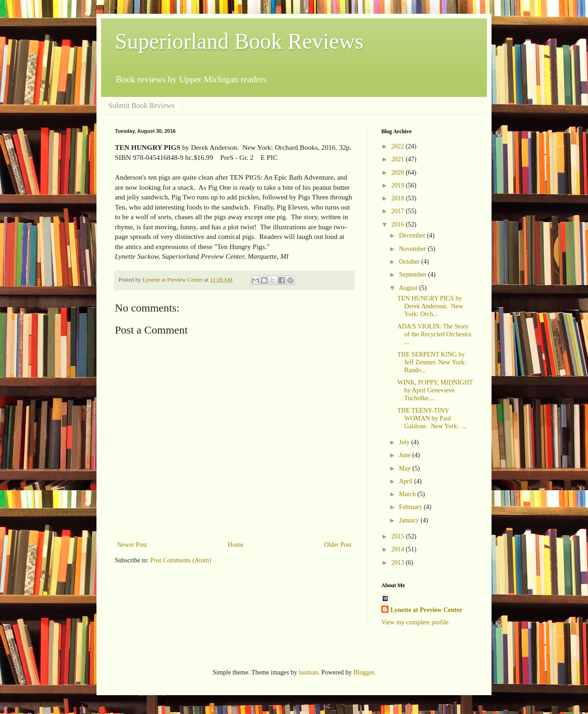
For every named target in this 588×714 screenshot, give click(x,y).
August (409, 288)
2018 (399, 198)
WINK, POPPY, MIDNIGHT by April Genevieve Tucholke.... (435, 390)
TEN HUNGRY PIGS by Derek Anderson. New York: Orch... (430, 306)
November (413, 249)
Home (236, 545)
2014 (399, 549)
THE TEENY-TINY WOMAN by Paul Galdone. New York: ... (432, 418)
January (410, 520)
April (406, 481)
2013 (399, 563)
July (405, 442)
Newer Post (132, 545)
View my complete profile (415, 622)
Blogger (363, 672)
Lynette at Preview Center (426, 610)
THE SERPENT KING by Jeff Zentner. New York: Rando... (432, 362)
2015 (399, 536)
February (411, 507)
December (413, 235)
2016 (399, 224)
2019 (399, 185)
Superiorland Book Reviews (239, 41)
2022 (399, 146)
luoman (308, 672)
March (408, 494)
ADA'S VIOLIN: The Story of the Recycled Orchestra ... (434, 334)
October (410, 262)
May (405, 468)
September (413, 275)
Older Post (338, 545)
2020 (399, 173)
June (405, 455)
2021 (399, 159)
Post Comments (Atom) (181, 560)
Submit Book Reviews (141, 105)
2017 (399, 211)
